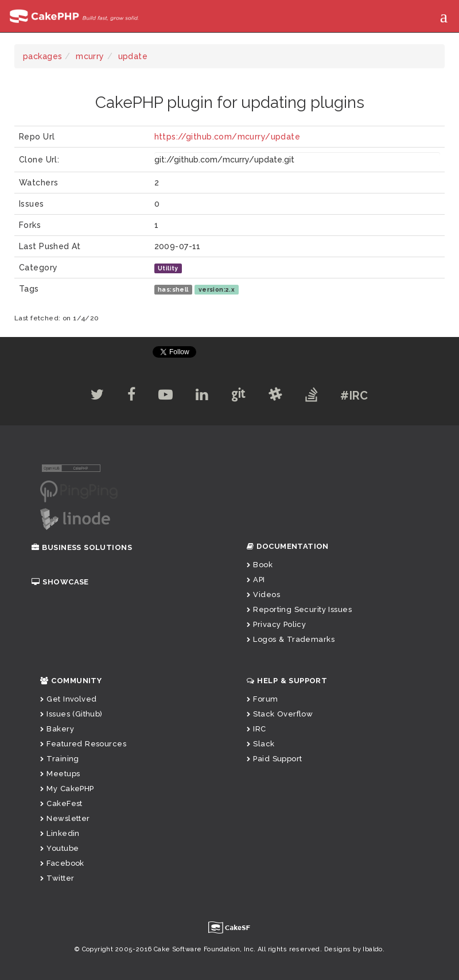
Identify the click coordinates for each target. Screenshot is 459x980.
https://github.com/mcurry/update (227, 137)
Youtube (59, 848)
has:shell (173, 289)
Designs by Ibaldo (353, 949)
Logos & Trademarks (291, 639)
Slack (261, 744)
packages (42, 56)
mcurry (90, 56)
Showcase (60, 582)
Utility (168, 268)
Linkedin (60, 833)
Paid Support (274, 759)
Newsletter (65, 818)
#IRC (354, 396)
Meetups (60, 774)
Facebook (62, 863)
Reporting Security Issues (299, 609)
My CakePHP (67, 789)
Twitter (57, 878)
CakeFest (61, 803)
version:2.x (217, 289)
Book (260, 565)
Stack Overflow (280, 714)
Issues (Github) (71, 714)
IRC (256, 729)
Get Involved (68, 699)
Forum (262, 699)
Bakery (57, 729)
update (133, 56)
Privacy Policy (276, 624)
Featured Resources (83, 744)
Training (60, 759)
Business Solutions (82, 547)
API (256, 580)
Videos (263, 594)
